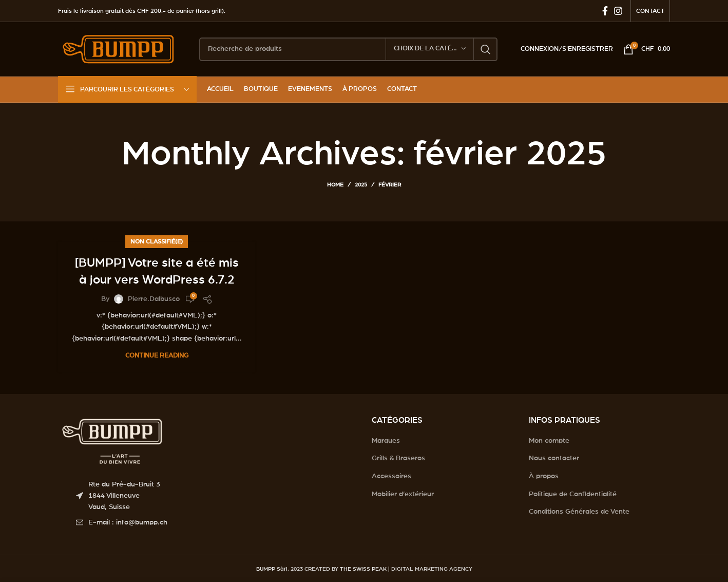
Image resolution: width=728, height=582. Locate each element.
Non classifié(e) (157, 241)
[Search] (348, 49)
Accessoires (391, 476)
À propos (544, 476)
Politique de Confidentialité (573, 494)
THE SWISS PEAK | (365, 569)
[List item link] (216, 522)
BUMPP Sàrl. (273, 569)
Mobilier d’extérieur (403, 494)
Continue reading (157, 356)
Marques (386, 441)
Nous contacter (554, 458)
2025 (361, 185)
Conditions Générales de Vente (579, 512)
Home (335, 185)
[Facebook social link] (605, 11)
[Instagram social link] (618, 11)
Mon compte (549, 441)
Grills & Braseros (398, 458)
